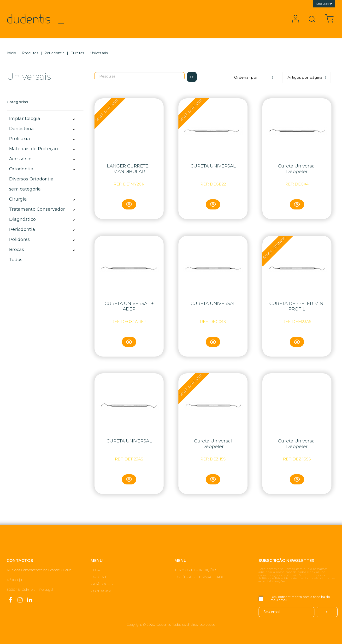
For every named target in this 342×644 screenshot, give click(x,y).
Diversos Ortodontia (31, 179)
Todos (16, 260)
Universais (99, 53)
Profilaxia (20, 139)
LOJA (95, 570)
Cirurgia (18, 199)
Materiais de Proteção (33, 149)
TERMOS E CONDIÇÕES (196, 570)
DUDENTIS (100, 577)
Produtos (30, 53)
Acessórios (21, 159)
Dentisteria (21, 129)
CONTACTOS (102, 591)
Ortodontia (21, 169)
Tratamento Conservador (37, 209)
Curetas (77, 53)
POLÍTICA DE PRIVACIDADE (200, 577)
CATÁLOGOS (102, 584)
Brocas (17, 250)
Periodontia (54, 53)
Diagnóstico (22, 219)
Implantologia (25, 119)
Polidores (20, 239)
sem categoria (25, 189)
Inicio (11, 53)
